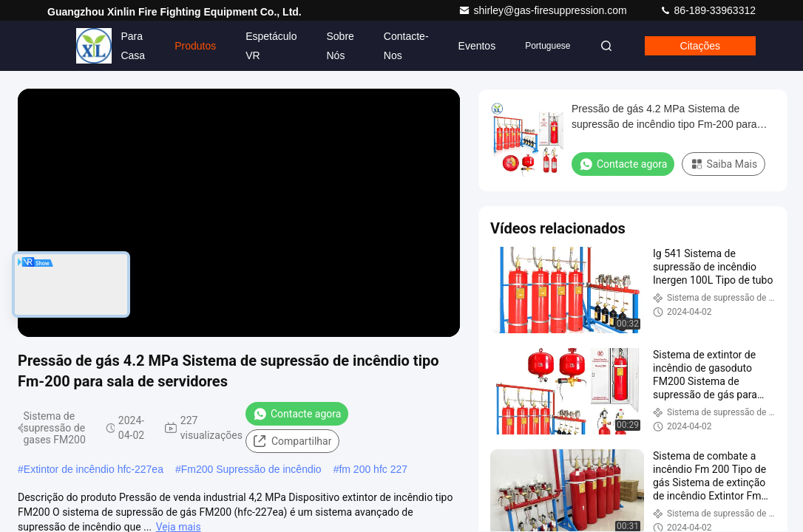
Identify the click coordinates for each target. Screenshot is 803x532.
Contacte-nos (406, 46)
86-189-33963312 (708, 10)
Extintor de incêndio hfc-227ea (94, 469)
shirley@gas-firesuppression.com (544, 10)
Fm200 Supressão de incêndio (251, 469)
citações (700, 46)
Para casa (133, 46)
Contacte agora (297, 414)
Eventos (477, 46)
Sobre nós (340, 46)
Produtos (195, 46)
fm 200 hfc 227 (373, 469)
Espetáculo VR (271, 46)
